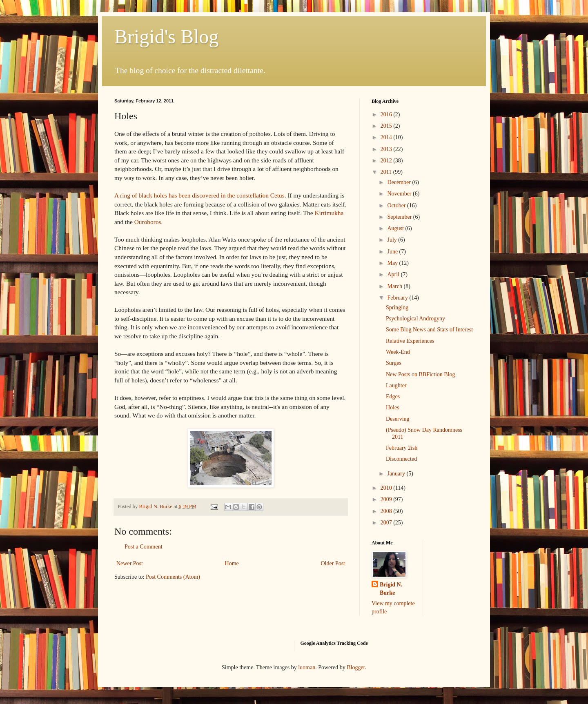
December (400, 182)
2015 (387, 126)
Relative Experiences (410, 341)
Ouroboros (148, 222)
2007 (387, 523)
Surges (394, 363)
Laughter (396, 385)
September (400, 217)
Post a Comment (144, 547)
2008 (387, 511)
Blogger (356, 667)
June (393, 252)
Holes (393, 408)
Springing (397, 308)
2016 (387, 114)
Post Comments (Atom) (173, 577)
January (397, 474)
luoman (307, 667)
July (393, 240)
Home (232, 563)
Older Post (333, 563)
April (394, 274)
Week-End (398, 352)
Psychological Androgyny (415, 319)
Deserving (398, 419)
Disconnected (401, 459)
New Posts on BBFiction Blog (421, 374)
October (397, 205)
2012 (387, 161)
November (400, 194)
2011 (387, 172)
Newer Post (130, 563)
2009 (387, 499)
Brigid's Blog (166, 37)
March (395, 286)
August (396, 228)
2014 (387, 137)
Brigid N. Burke (391, 589)
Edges (393, 396)
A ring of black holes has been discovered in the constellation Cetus (199, 195)
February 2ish (402, 448)
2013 (387, 149)
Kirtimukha (329, 213)
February (398, 298)
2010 (387, 488)
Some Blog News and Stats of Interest (429, 330)
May (393, 263)
